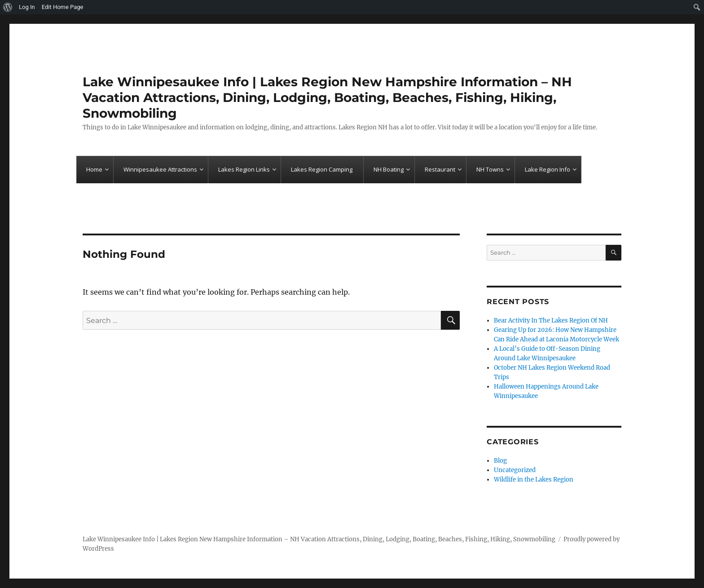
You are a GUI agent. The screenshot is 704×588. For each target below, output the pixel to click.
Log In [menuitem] (27, 7)
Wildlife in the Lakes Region (534, 480)
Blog (500, 461)
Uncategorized (515, 470)
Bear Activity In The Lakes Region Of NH (551, 321)
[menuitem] (8, 7)
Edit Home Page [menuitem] (63, 7)
